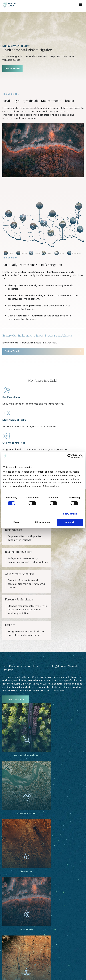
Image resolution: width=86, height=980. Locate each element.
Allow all (70, 522)
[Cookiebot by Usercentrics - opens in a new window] (71, 456)
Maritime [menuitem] (8, 954)
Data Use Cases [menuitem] (11, 945)
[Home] (10, 5)
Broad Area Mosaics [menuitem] (13, 963)
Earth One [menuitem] (50, 941)
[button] (80, 5)
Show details (70, 514)
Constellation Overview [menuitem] (56, 975)
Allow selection (43, 522)
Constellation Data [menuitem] (12, 941)
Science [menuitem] (8, 959)
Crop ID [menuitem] (7, 975)
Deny (16, 522)
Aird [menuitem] (6, 950)
